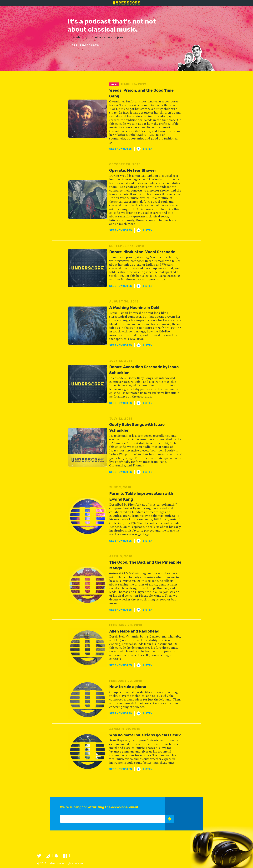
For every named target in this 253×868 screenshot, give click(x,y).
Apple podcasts (85, 46)
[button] (121, 149)
